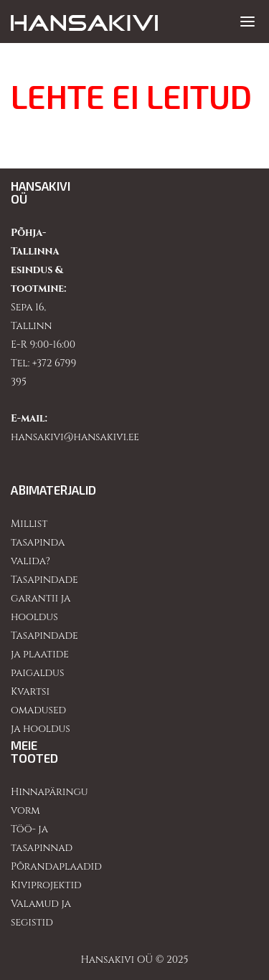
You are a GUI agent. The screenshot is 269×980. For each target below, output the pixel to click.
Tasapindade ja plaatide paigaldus (44, 654)
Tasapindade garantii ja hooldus (44, 598)
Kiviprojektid (46, 885)
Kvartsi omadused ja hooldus (41, 710)
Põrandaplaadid (56, 866)
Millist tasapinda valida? (38, 542)
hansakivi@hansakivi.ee (75, 437)
